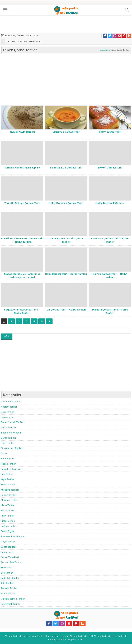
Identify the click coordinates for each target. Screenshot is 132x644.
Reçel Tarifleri (8, 542)
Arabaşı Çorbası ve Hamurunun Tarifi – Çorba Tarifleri (22, 276)
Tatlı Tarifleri (7, 583)
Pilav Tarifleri (8, 516)
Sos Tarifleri (7, 573)
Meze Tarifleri (8, 505)
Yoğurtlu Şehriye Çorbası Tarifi (22, 203)
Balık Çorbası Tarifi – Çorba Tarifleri (66, 274)
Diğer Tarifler (8, 443)
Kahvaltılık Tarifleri (10, 469)
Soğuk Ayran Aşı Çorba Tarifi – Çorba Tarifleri (22, 311)
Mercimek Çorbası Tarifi (66, 132)
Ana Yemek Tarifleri (11, 402)
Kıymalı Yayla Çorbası (22, 132)
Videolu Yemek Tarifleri (13, 599)
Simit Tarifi (6, 568)
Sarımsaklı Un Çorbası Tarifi (66, 168)
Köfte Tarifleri (8, 485)
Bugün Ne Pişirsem (11, 433)
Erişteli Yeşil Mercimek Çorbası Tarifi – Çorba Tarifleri (22, 240)
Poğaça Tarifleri (9, 526)
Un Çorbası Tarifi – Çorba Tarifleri (66, 310)
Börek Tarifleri (8, 428)
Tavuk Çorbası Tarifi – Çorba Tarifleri (66, 240)
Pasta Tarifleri (8, 511)
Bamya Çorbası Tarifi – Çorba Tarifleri (110, 276)
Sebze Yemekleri (10, 557)
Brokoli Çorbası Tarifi (110, 168)
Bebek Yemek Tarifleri (12, 422)
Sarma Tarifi (7, 552)
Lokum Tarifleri (9, 495)
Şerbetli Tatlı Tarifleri (12, 562)
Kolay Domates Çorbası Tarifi (66, 203)
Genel (4, 453)
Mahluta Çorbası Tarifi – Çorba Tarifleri (110, 311)
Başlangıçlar (7, 417)
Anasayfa (104, 50)
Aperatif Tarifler (9, 407)
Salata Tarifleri (8, 547)
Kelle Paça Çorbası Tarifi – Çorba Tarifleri (110, 240)
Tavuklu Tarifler (9, 588)
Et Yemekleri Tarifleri (12, 448)
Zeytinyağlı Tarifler (11, 604)
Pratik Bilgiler (8, 531)
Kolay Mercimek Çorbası (110, 203)
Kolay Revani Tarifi (110, 132)
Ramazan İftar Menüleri (13, 536)
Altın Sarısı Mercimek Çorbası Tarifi (24, 42)
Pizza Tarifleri (8, 521)
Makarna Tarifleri (10, 500)
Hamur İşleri (7, 459)
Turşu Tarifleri (8, 594)
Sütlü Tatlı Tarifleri (10, 578)
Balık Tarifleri (8, 412)
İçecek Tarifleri (9, 464)
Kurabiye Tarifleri (10, 490)
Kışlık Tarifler (8, 479)
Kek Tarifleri (7, 474)
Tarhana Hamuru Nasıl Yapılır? (22, 168)
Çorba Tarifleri (8, 438)
